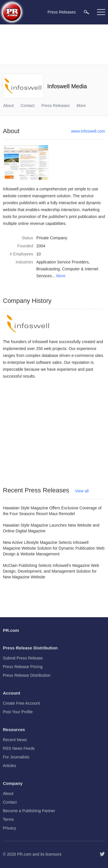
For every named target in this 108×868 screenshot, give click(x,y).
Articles (10, 766)
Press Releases (56, 106)
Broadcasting (48, 269)
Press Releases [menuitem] (62, 12)
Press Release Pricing (23, 667)
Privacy (10, 828)
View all (82, 491)
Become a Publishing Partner (29, 811)
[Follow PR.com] (102, 854)
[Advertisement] (55, 45)
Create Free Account (21, 703)
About (8, 106)
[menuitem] (86, 12)
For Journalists (16, 757)
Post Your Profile (18, 712)
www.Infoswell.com (88, 131)
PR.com (24, 854)
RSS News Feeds (19, 748)
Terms (8, 819)
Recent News (15, 740)
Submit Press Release (23, 658)
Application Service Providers (62, 262)
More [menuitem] (81, 106)
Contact (28, 106)
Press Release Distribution (27, 675)
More (61, 276)
